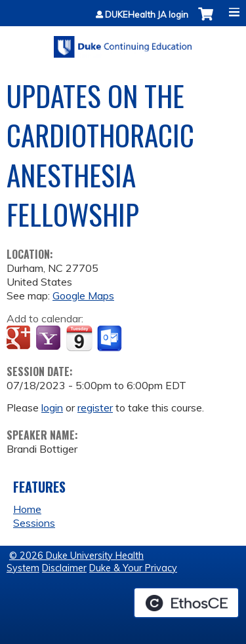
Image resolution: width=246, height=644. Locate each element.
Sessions (34, 523)
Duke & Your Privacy (133, 568)
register (95, 407)
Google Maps (83, 295)
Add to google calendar (20, 339)
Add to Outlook (111, 339)
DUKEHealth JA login (147, 15)
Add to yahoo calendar (50, 339)
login (52, 407)
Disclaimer (64, 568)
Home (27, 509)
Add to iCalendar (79, 338)
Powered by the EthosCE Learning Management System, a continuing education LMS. (186, 603)
